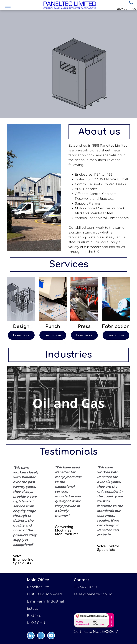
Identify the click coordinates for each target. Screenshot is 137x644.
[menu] (8, 8)
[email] (41, 636)
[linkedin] (31, 636)
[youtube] (51, 636)
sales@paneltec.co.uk (93, 594)
